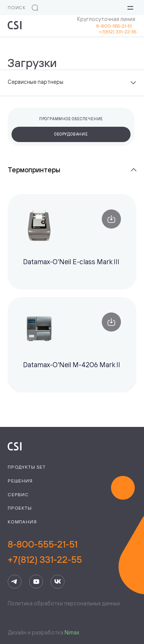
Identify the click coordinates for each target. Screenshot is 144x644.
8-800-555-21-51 (116, 26)
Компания (22, 522)
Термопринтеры (34, 170)
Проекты (20, 508)
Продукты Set (27, 467)
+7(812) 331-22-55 (118, 32)
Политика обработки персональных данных (64, 603)
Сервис (18, 494)
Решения (20, 481)
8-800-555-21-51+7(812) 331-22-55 (45, 552)
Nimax (72, 632)
